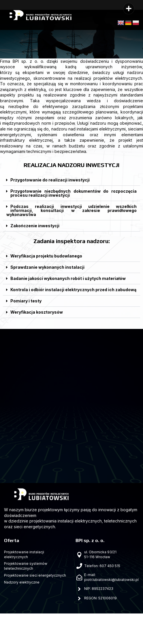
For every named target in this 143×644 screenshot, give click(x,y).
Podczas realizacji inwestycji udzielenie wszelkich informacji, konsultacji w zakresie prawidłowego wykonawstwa (71, 210)
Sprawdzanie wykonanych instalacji (47, 267)
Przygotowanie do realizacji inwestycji (50, 180)
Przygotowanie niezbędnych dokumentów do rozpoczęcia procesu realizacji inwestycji (74, 193)
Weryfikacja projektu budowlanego (46, 256)
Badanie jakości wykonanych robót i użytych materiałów (68, 278)
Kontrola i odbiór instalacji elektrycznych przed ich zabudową (73, 290)
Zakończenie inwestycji (35, 226)
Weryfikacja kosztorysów (37, 312)
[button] (129, 9)
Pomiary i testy (26, 301)
